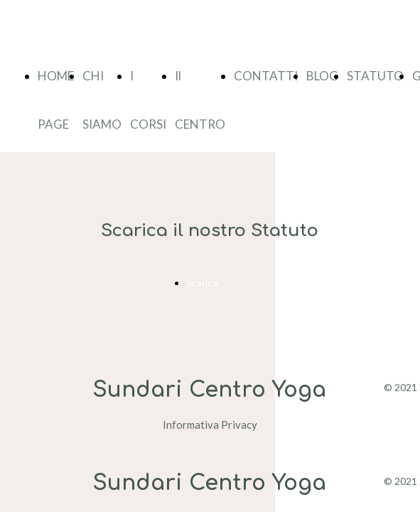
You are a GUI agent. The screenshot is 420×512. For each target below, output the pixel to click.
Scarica (202, 283)
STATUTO (375, 76)
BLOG (322, 76)
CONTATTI (266, 76)
